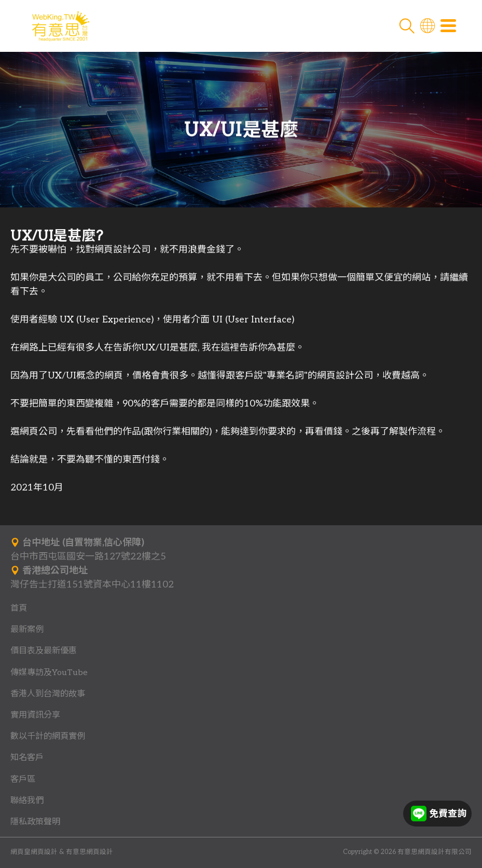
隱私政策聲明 (35, 822)
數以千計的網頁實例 (48, 736)
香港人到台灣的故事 (48, 694)
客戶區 (23, 779)
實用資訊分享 (35, 715)
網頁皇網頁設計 (34, 852)
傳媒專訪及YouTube (49, 673)
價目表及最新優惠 (44, 651)
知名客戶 (27, 758)
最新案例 (27, 629)
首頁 (19, 608)
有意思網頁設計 (89, 852)
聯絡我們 (27, 801)
